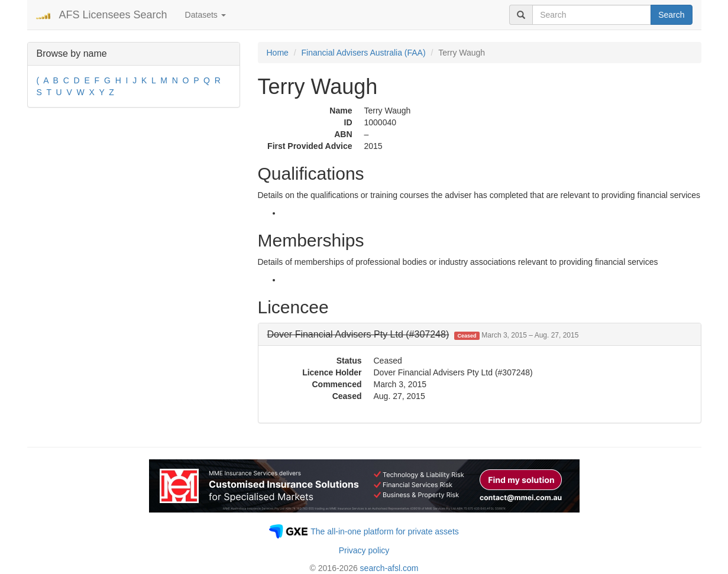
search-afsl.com (389, 568)
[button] (423, 334)
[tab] (480, 335)
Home (278, 53)
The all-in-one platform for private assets (385, 531)
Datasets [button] (206, 15)
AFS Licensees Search (113, 15)
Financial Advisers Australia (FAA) (364, 53)
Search (671, 15)
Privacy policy (364, 550)
